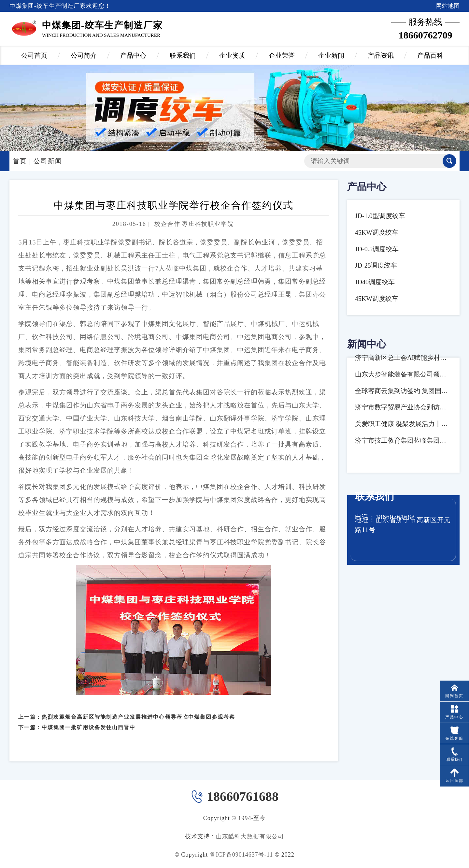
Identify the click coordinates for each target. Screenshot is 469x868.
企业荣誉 (282, 55)
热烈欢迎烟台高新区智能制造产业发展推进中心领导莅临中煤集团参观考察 (138, 709)
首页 (20, 161)
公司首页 (34, 55)
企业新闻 (331, 55)
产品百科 (430, 55)
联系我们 (183, 55)
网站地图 (448, 6)
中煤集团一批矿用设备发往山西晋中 (89, 720)
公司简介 (84, 55)
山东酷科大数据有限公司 (250, 836)
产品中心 (133, 55)
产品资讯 (381, 55)
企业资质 (232, 55)
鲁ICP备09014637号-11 (241, 855)
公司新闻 (48, 161)
